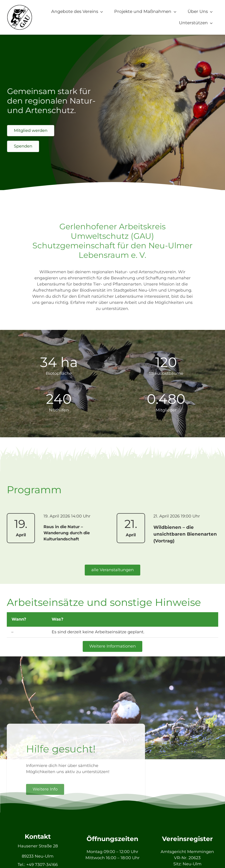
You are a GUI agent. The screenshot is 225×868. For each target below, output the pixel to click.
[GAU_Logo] (20, 7)
